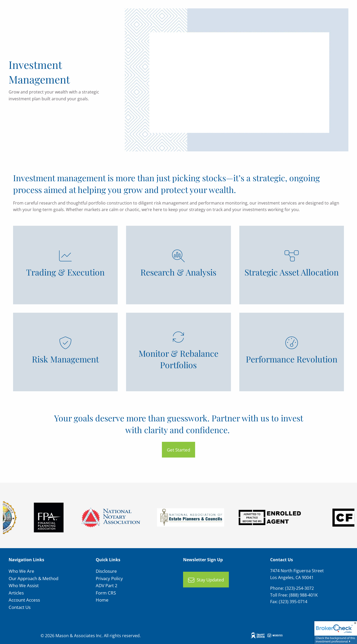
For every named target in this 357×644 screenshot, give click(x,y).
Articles (16, 593)
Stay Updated (206, 580)
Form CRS (106, 593)
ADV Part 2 (107, 585)
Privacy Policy (109, 578)
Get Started (178, 450)
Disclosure (106, 571)
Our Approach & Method (33, 578)
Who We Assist (24, 585)
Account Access (24, 600)
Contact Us (20, 607)
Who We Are (21, 571)
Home (102, 600)
